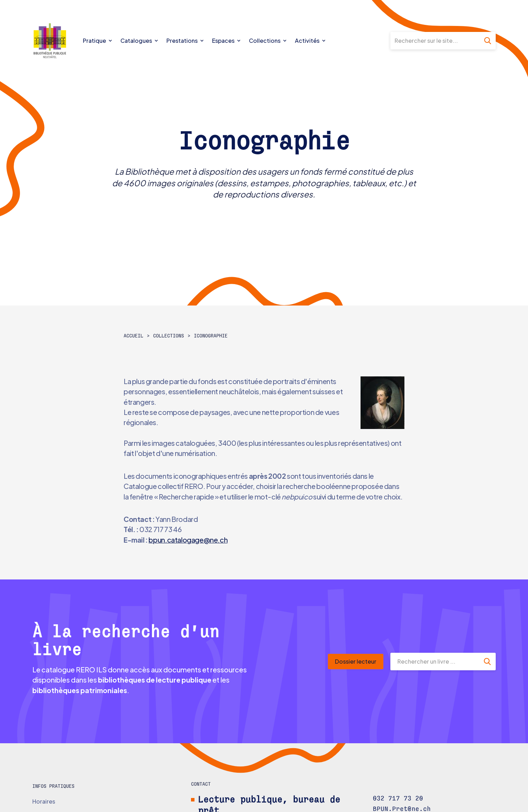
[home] (56, 41)
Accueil (133, 336)
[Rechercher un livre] (434, 662)
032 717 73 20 (398, 799)
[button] (98, 41)
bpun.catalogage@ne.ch (188, 540)
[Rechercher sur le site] (435, 41)
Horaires (44, 801)
